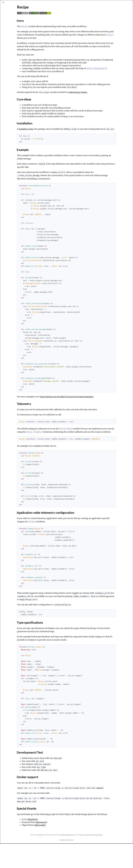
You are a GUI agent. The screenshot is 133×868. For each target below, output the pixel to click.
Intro (11, 42)
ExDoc (59, 859)
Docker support (15, 65)
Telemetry (13, 52)
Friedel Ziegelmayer (85, 859)
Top (10, 39)
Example (12, 49)
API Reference (12, 32)
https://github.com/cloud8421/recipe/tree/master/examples (92, 411)
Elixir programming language (109, 859)
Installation (13, 47)
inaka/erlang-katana (104, 101)
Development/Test (16, 62)
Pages (8, 18)
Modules (10, 22)
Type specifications (16, 60)
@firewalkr (66, 849)
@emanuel (67, 847)
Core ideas (13, 44)
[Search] (16, 12)
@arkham (59, 844)
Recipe (9, 35)
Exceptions (11, 25)
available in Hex (52, 140)
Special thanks (14, 67)
